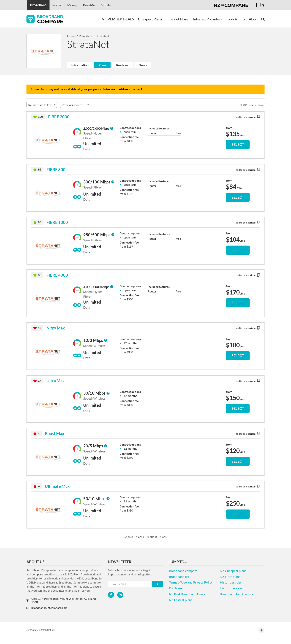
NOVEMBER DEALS (118, 19)
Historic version (231, 588)
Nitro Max (56, 328)
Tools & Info (235, 19)
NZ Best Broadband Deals (187, 594)
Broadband (38, 5)
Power (57, 5)
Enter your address (116, 89)
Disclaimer (176, 588)
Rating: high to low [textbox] (40, 105)
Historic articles (231, 582)
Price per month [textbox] (72, 105)
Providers (86, 36)
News (143, 65)
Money (72, 5)
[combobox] (42, 105)
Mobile (106, 5)
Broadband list (179, 577)
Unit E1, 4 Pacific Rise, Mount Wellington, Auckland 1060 (61, 600)
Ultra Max (56, 381)
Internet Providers (207, 19)
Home (71, 36)
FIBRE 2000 (59, 117)
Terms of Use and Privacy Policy (191, 582)
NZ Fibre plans (230, 577)
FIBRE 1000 (57, 222)
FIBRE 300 (56, 169)
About (254, 19)
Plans (102, 65)
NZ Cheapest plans (233, 571)
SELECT (238, 144)
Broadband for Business (236, 594)
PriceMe (89, 5)
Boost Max (55, 433)
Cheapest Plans (150, 19)
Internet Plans (178, 19)
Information (80, 65)
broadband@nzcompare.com (47, 608)
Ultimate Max (57, 486)
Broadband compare (183, 571)
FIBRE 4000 (57, 275)
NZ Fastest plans (181, 600)
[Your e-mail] (130, 584)
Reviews (122, 65)
